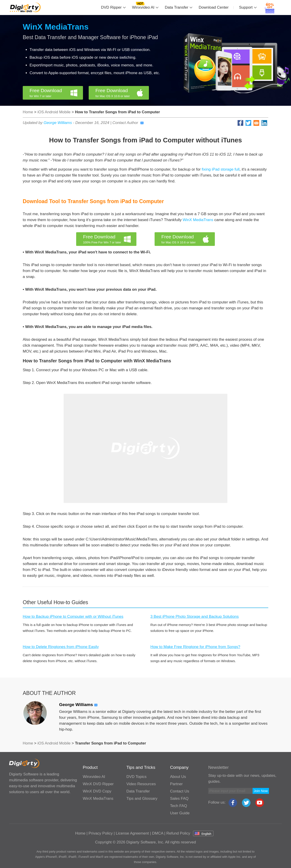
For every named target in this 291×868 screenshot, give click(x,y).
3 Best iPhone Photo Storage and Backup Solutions (195, 617)
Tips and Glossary (142, 799)
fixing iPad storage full (221, 169)
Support (246, 7)
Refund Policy (178, 833)
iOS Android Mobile (55, 112)
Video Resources (141, 784)
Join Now (261, 791)
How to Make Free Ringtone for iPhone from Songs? (195, 647)
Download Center (214, 7)
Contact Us (180, 791)
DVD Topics (137, 777)
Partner (176, 784)
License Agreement (132, 833)
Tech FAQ (179, 806)
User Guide (180, 813)
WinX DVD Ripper (98, 784)
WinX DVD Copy (97, 791)
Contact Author (128, 123)
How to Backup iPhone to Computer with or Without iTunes (73, 617)
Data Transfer (177, 7)
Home (28, 112)
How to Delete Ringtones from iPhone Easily (61, 647)
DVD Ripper (111, 7)
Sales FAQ (179, 799)
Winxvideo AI (143, 7)
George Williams (58, 123)
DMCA (158, 833)
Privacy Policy (101, 833)
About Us (178, 777)
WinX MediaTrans (56, 27)
